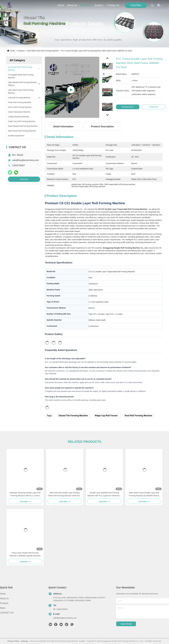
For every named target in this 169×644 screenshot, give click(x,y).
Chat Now (136, 5)
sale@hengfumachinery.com (25, 160)
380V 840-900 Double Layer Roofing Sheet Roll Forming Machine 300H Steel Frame (65, 494)
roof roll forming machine (138, 416)
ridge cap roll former (106, 416)
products (86, 5)
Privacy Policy (13, 641)
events (99, 5)
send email (126, 624)
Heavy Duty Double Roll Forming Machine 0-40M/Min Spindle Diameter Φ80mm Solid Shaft (25, 554)
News (3, 608)
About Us (4, 598)
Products (21, 51)
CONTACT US (7, 613)
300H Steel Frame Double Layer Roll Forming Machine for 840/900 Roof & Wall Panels (144, 494)
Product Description (102, 127)
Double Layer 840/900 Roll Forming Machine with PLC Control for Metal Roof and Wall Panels (104, 494)
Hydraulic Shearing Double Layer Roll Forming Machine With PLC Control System (25, 494)
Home (61, 5)
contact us (113, 5)
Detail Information (63, 127)
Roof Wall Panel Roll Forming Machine (43, 51)
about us (72, 5)
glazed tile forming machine (73, 416)
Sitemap (24, 641)
